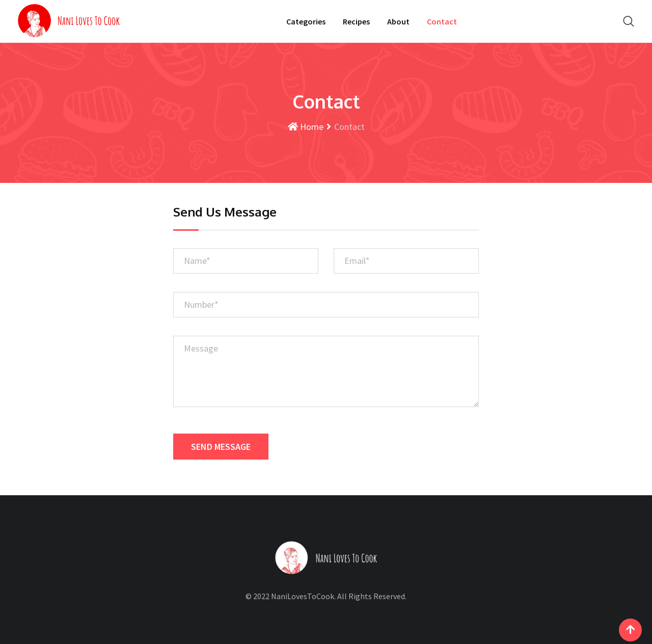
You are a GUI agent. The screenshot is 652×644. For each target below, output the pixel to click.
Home (306, 127)
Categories (306, 21)
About (398, 21)
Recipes (356, 21)
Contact (442, 21)
